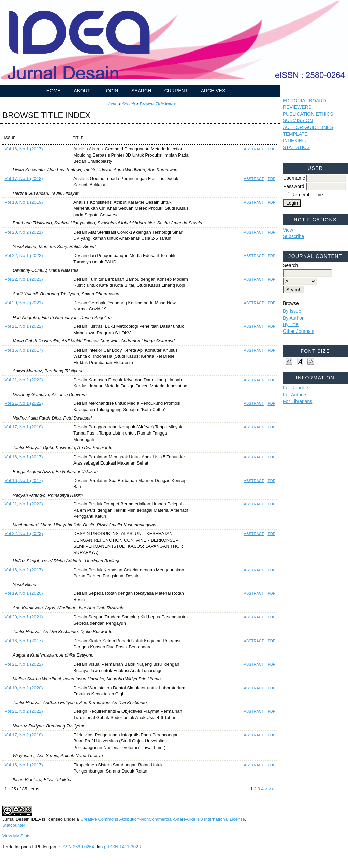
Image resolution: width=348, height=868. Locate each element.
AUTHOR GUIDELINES (308, 127)
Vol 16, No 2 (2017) (24, 570)
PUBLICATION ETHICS (308, 114)
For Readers (296, 388)
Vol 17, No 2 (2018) (24, 735)
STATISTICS (296, 147)
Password (294, 186)
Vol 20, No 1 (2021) (24, 617)
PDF (271, 149)
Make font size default (300, 361)
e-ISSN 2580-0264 (76, 847)
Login (111, 91)
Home (54, 91)
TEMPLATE (295, 134)
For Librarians (298, 401)
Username (294, 178)
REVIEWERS (297, 107)
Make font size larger (311, 361)
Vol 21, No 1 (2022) (24, 326)
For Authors (295, 395)
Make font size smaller (289, 361)
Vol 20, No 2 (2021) (24, 232)
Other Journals (299, 331)
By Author (293, 318)
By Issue (292, 311)
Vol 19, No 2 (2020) (24, 688)
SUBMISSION (298, 120)
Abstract (254, 149)
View (288, 230)
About (82, 91)
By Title (291, 324)
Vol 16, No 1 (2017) (24, 149)
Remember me (307, 195)
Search (141, 91)
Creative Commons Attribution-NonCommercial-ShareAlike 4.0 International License (163, 819)
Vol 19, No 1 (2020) (24, 593)
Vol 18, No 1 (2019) (24, 202)
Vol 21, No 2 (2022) (24, 380)
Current (176, 91)
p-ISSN (122, 847)
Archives (213, 91)
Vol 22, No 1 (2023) (24, 256)
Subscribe (293, 236)
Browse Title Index (158, 104)
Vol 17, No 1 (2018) (24, 179)
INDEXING (294, 141)
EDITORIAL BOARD (304, 101)
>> (271, 789)
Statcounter (14, 825)
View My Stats (16, 836)
